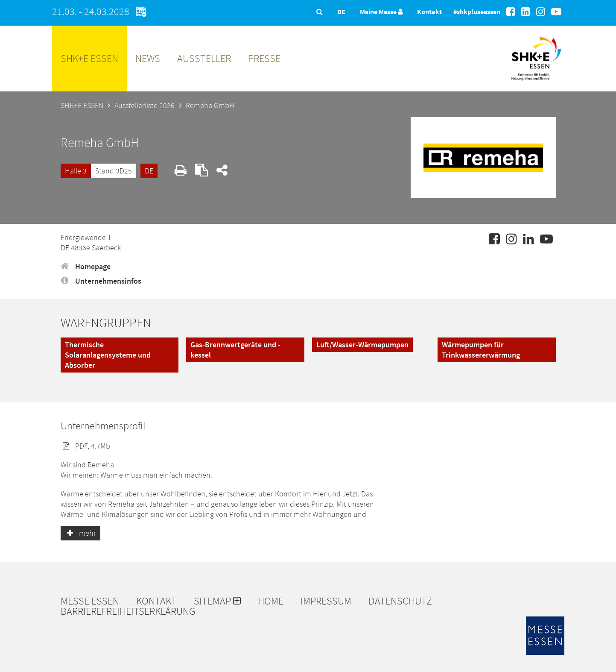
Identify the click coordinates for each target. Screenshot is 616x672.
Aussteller (204, 58)
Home (271, 601)
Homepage (86, 266)
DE (149, 171)
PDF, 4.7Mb (85, 446)
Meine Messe (381, 12)
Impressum (326, 601)
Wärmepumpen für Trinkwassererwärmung (481, 350)
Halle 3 (76, 171)
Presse (264, 58)
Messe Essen (90, 601)
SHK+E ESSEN (89, 58)
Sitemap (217, 601)
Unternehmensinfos (101, 281)
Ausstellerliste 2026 (145, 105)
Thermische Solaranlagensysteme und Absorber (108, 355)
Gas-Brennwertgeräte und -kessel (235, 350)
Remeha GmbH (210, 105)
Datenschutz (400, 601)
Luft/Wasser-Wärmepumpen (362, 345)
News (148, 58)
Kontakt (429, 12)
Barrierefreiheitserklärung (128, 611)
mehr (80, 533)
